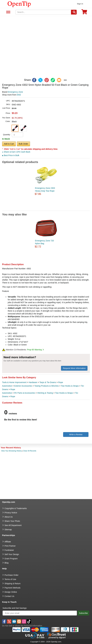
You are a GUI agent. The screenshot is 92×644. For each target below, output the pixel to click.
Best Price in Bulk (11, 155)
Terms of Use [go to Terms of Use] (10, 579)
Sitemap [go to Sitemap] (8, 530)
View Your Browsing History (11, 451)
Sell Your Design (12, 554)
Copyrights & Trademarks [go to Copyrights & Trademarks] (16, 508)
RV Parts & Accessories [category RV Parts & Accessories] (25, 393)
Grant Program (11, 559)
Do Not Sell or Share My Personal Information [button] (22, 626)
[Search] (74, 12)
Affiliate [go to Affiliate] (8, 542)
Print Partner (10, 546)
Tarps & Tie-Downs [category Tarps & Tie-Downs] (48, 382)
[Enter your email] (40, 613)
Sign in (80, 4)
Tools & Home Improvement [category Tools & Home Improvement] (14, 382)
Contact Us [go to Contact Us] (9, 596)
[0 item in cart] (84, 13)
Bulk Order (23, 144)
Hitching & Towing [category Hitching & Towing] (45, 393)
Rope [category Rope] (61, 382)
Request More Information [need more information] (74, 368)
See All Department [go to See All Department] (13, 525)
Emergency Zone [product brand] (15, 92)
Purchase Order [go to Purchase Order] (11, 575)
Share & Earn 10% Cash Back (16, 152)
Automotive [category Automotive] (7, 386)
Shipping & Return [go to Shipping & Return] (13, 584)
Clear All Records (30, 451)
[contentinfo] (19, 4)
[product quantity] (17, 135)
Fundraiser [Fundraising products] (9, 550)
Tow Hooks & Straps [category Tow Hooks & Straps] (70, 386)
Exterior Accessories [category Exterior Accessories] (23, 386)
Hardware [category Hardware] (33, 382)
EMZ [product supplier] (19, 95)
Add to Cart (9, 144)
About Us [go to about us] (9, 517)
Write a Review (76, 435)
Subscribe (83, 613)
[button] (15, 128)
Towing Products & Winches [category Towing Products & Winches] (47, 386)
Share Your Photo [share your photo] (12, 521)
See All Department (8, 12)
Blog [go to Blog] (6, 563)
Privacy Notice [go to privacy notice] (11, 513)
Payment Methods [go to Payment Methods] (12, 588)
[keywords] (43, 12)
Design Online (11, 592)
